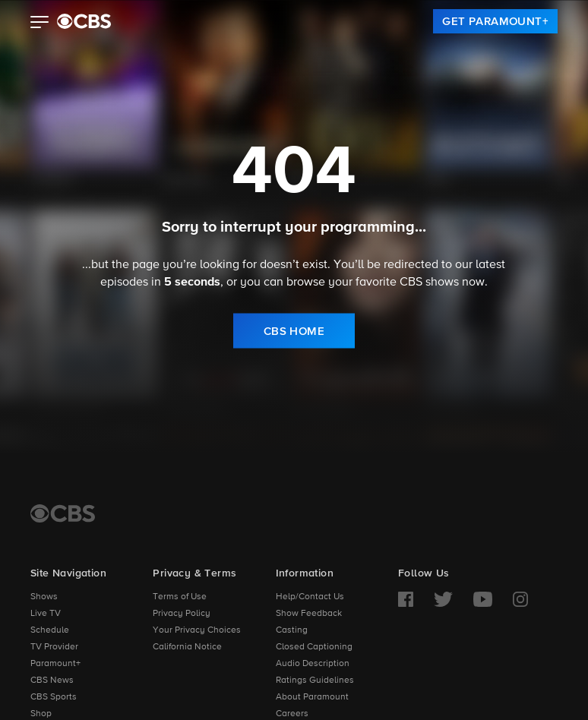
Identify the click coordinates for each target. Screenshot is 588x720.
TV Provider (54, 647)
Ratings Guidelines (315, 681)
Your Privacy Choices (197, 630)
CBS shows (429, 282)
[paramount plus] (84, 21)
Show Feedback (309, 614)
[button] (40, 24)
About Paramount (312, 697)
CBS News (52, 681)
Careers (292, 714)
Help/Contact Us (310, 597)
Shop (41, 714)
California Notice (187, 647)
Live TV (46, 614)
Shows (44, 597)
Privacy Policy (182, 614)
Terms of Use (180, 597)
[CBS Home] (63, 513)
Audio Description (313, 664)
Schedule (50, 630)
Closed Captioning (314, 647)
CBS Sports (54, 697)
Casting (292, 630)
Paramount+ (55, 664)
